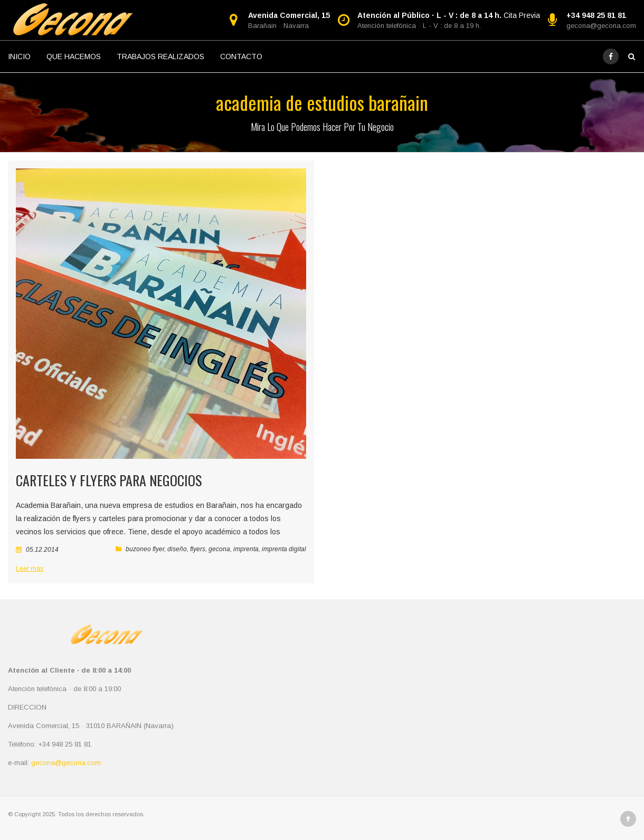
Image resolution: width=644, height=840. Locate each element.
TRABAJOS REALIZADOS (160, 56)
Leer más (30, 569)
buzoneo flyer (145, 549)
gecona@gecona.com (601, 26)
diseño (177, 549)
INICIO (19, 56)
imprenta (246, 549)
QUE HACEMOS (74, 56)
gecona (219, 549)
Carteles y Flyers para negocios (109, 480)
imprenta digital (284, 549)
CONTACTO (241, 56)
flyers (198, 549)
